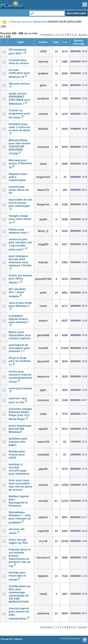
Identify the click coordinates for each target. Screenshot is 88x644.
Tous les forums (21, 22)
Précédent (47, 35)
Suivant (83, 35)
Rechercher (40, 22)
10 (75, 35)
